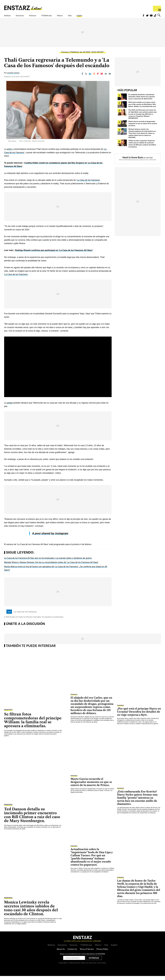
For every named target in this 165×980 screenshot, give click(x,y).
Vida (91, 17)
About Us (61, 953)
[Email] (106, 78)
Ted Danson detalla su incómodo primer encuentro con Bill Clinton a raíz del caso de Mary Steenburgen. (32, 819)
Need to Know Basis (133, 161)
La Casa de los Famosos (88, 184)
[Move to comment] (110, 78)
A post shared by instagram (50, 537)
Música (78, 17)
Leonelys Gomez (13, 77)
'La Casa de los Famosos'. (16, 278)
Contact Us (72, 953)
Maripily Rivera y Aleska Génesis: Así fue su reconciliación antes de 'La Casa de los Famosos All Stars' (51, 566)
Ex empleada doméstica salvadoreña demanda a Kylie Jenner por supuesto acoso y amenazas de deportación (142, 101)
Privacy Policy (102, 953)
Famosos (42, 17)
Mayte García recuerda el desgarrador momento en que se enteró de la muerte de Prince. (143, 127)
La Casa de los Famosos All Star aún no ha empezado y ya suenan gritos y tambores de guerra (48, 562)
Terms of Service (87, 953)
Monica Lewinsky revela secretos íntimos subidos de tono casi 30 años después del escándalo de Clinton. (31, 912)
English (103, 17)
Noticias (9, 17)
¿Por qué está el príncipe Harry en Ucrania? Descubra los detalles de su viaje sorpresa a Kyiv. (139, 716)
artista (10, 407)
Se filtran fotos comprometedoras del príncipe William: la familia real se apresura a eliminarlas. (33, 724)
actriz (9, 153)
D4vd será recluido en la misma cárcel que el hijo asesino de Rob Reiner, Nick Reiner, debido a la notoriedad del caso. (142, 108)
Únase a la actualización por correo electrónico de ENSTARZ (83, 958)
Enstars (23, 8)
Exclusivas (26, 17)
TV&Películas (61, 17)
